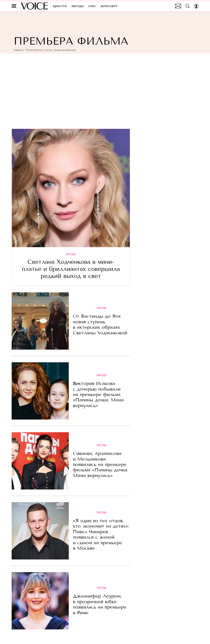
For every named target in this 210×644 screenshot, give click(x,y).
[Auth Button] (196, 6)
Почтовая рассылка (178, 6)
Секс (92, 6)
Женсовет (109, 6)
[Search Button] (188, 6)
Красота (60, 6)
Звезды (77, 6)
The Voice (34, 6)
